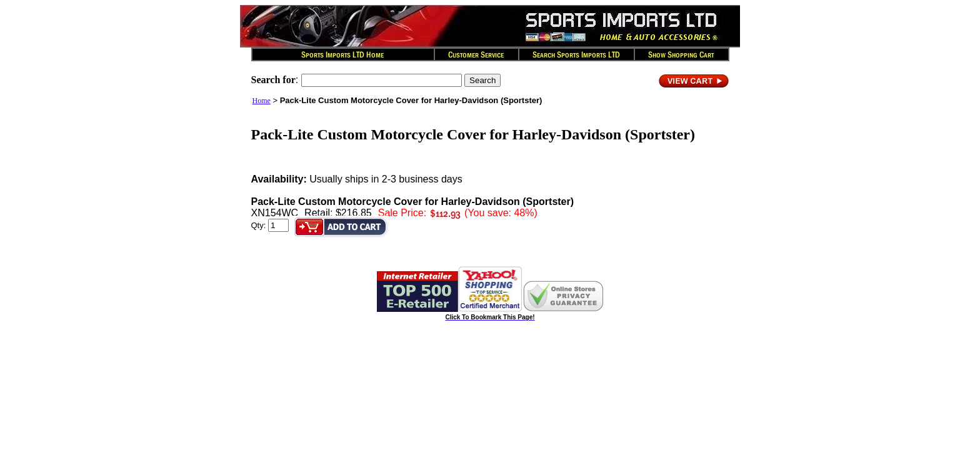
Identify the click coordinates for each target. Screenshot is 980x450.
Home (262, 101)
